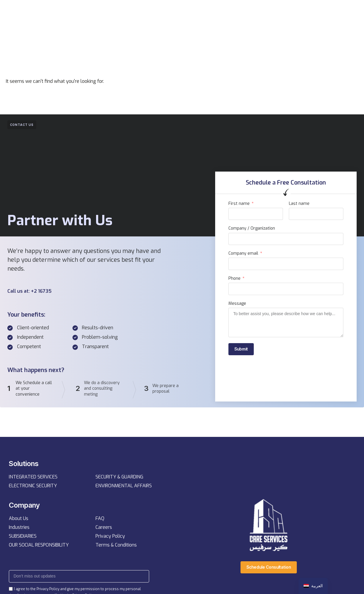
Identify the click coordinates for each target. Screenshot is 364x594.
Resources (201, 12)
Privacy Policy (110, 537)
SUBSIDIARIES (23, 537)
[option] (313, 586)
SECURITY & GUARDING (119, 478)
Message (237, 304)
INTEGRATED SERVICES (33, 478)
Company (171, 12)
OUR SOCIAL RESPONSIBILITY (39, 546)
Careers (104, 528)
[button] (289, 12)
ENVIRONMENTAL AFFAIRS (124, 487)
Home (117, 12)
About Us (19, 520)
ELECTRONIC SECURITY (33, 487)
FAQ (100, 520)
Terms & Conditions (116, 546)
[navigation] (313, 586)
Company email (244, 254)
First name (240, 204)
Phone (235, 279)
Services (142, 12)
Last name (299, 204)
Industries (19, 528)
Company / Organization (252, 228)
